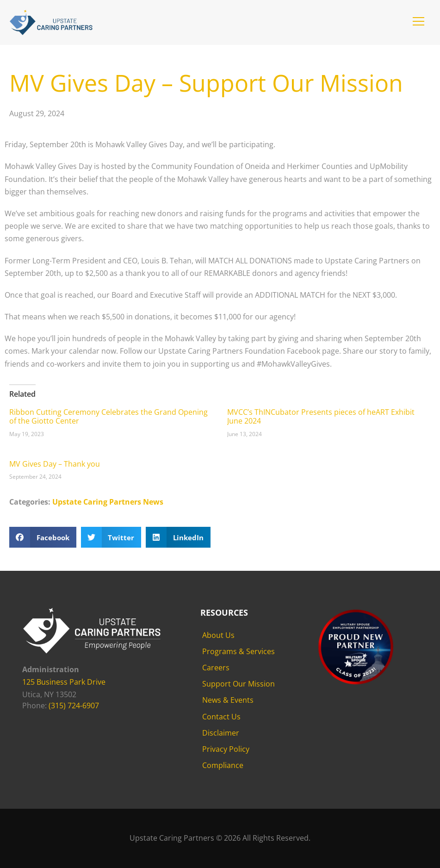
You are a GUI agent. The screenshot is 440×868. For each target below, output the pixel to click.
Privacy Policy (226, 749)
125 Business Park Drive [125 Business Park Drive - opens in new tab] (64, 682)
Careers (216, 668)
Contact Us (221, 717)
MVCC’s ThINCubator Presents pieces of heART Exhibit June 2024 (321, 416)
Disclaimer (221, 733)
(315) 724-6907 (74, 706)
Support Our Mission (239, 684)
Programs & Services (239, 651)
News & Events (228, 700)
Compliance (223, 765)
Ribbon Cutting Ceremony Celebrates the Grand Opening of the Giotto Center (108, 416)
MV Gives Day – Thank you (55, 464)
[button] (418, 21)
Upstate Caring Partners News (108, 502)
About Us (218, 635)
